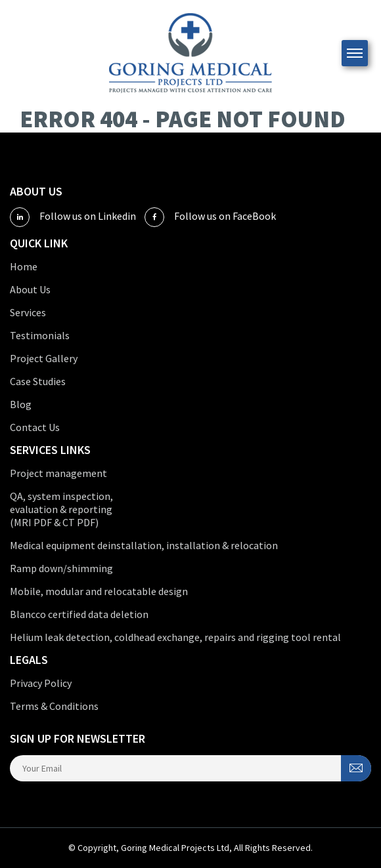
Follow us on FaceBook (210, 217)
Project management (58, 473)
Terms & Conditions (54, 706)
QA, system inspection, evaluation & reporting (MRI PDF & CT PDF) (61, 509)
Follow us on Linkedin (73, 217)
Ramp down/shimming (61, 568)
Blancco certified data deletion (79, 614)
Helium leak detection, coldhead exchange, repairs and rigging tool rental (175, 637)
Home (24, 266)
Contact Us (35, 427)
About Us (30, 289)
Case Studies (38, 381)
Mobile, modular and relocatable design (99, 591)
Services (28, 312)
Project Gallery (44, 358)
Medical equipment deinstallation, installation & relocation (144, 545)
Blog (21, 404)
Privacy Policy (41, 683)
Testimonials (40, 335)
